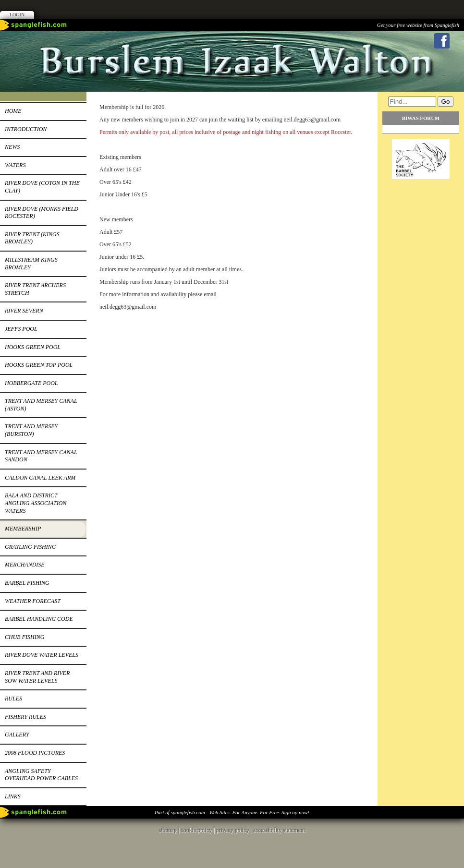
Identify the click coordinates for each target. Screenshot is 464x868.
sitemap (168, 830)
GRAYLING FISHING (30, 547)
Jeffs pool (21, 329)
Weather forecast (33, 601)
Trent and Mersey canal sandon (41, 456)
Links (13, 796)
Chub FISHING (24, 637)
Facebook (442, 41)
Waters (15, 165)
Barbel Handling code (39, 619)
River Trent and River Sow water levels (37, 677)
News (12, 147)
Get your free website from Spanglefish (418, 25)
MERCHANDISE (25, 565)
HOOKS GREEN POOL (33, 347)
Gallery (17, 735)
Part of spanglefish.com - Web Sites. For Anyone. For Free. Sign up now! (232, 812)
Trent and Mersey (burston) (31, 430)
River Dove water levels (42, 655)
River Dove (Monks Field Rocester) (42, 213)
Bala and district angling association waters (36, 503)
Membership (23, 529)
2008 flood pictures (35, 753)
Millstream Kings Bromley (31, 264)
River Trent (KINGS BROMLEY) (32, 238)
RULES (13, 699)
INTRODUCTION (26, 129)
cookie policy (196, 830)
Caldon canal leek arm (40, 478)
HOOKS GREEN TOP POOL (39, 365)
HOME (13, 111)
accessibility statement (279, 830)
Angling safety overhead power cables (41, 775)
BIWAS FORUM (421, 118)
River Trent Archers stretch (35, 289)
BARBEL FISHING (27, 583)
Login (17, 15)
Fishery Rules (25, 717)
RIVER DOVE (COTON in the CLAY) (42, 187)
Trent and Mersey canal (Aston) (41, 405)
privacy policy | (235, 830)
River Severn (24, 311)
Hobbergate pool (31, 383)
